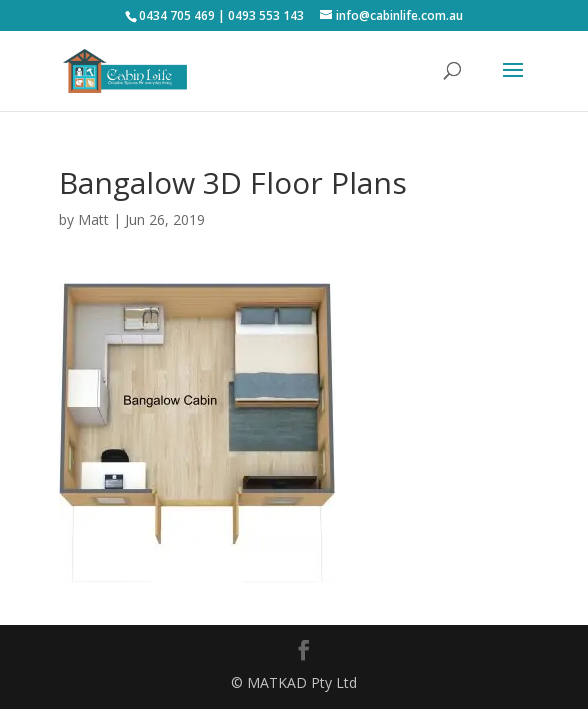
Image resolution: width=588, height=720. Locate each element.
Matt (93, 219)
